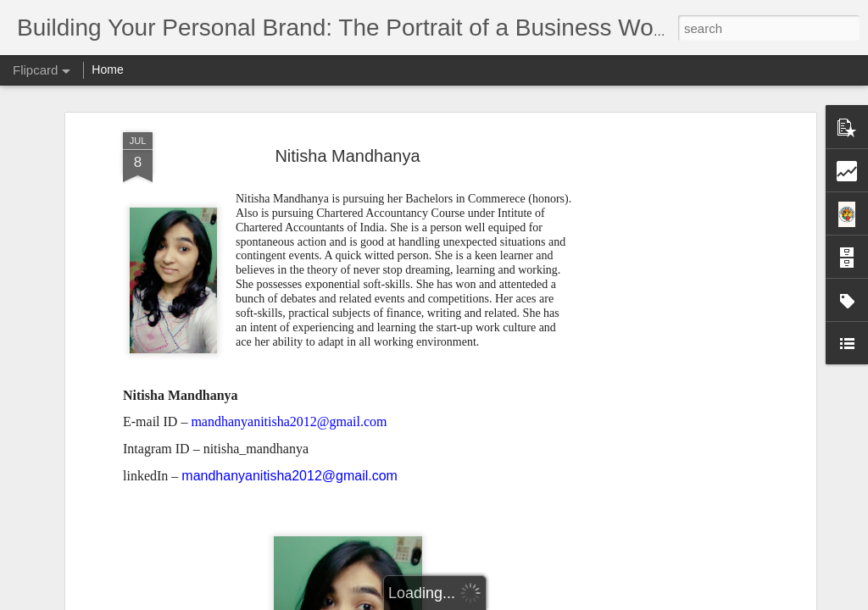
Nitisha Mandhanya (347, 156)
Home (107, 69)
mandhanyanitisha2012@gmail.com (289, 476)
